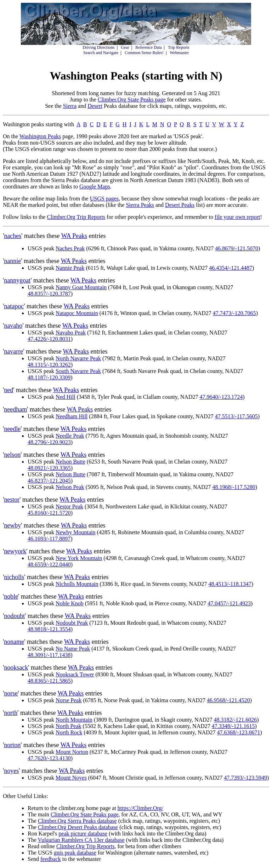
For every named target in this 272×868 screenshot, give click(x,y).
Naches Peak (70, 248)
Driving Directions (98, 47)
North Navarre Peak (78, 358)
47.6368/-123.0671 (239, 732)
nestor (12, 500)
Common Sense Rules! (144, 53)
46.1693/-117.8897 (49, 539)
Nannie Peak (70, 268)
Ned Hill (66, 397)
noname (14, 642)
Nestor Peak (69, 506)
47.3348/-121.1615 (233, 726)
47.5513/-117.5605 (236, 416)
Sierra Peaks (140, 205)
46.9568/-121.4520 (228, 700)
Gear (125, 47)
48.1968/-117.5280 (234, 487)
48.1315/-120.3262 (49, 365)
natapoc (14, 306)
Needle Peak (70, 436)
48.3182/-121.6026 (236, 720)
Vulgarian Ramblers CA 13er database (81, 840)
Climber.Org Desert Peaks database (78, 827)
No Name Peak (73, 649)
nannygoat (17, 280)
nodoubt (14, 616)
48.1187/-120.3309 (49, 377)
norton (12, 745)
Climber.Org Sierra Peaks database (77, 821)
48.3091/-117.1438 (49, 655)
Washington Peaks (40, 136)
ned (8, 390)
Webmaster (179, 53)
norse (11, 693)
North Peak (68, 726)
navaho (13, 326)
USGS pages (104, 199)
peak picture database (83, 834)
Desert (95, 106)
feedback (51, 859)
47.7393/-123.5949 (245, 778)
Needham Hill (72, 416)
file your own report (237, 217)
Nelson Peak (70, 487)
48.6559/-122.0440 (49, 564)
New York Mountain (79, 558)
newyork (15, 551)
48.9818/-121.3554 (49, 629)
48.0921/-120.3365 (49, 468)
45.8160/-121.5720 (49, 513)
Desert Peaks (180, 205)
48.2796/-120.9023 (49, 442)
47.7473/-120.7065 (234, 313)
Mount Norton (72, 752)
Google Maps (95, 187)
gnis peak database (75, 853)
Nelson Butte (70, 462)
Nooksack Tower (75, 674)
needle (12, 429)
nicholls (14, 577)
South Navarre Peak (78, 371)
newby (12, 525)
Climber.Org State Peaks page (132, 100)
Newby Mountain (75, 532)
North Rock (69, 732)
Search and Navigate (101, 53)
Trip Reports (179, 47)
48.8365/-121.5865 (49, 681)
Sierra (70, 106)
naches (13, 236)
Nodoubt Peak (72, 623)
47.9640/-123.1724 (221, 397)
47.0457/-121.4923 (229, 603)
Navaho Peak (71, 333)
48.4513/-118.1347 (230, 584)
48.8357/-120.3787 (49, 294)
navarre (13, 351)
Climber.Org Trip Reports (76, 217)
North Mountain (74, 720)
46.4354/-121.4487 (231, 268)
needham (15, 409)
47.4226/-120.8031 (49, 339)
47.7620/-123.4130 (49, 758)
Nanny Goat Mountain (81, 287)
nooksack (16, 668)
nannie (12, 261)
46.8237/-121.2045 (49, 481)
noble (11, 596)
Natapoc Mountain (77, 313)
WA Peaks (74, 236)
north (11, 713)
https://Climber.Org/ (140, 808)
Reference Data (148, 47)
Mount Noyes (71, 778)
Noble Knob (70, 603)
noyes (11, 771)
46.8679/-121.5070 (237, 248)
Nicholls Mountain (77, 584)
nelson (12, 455)
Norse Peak (69, 700)
